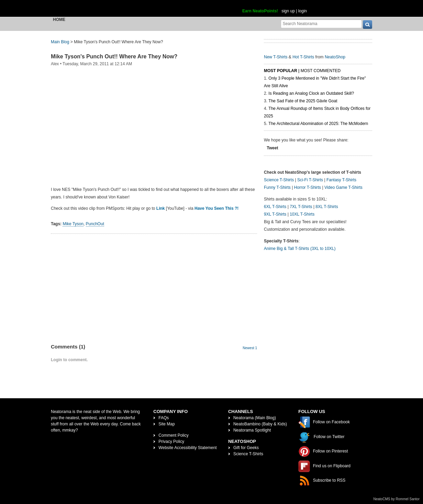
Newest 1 (250, 348)
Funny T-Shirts (277, 187)
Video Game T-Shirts (343, 187)
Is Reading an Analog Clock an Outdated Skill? (311, 93)
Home (59, 20)
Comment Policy (173, 435)
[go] (368, 25)
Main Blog (60, 42)
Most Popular (281, 71)
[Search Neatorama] (321, 24)
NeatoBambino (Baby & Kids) (260, 424)
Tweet (272, 148)
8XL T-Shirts (327, 207)
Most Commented (321, 71)
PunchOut (95, 224)
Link (161, 208)
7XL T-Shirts (301, 207)
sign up (288, 11)
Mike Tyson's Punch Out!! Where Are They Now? (114, 56)
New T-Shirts (276, 57)
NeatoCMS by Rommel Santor (397, 499)
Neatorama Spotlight (252, 430)
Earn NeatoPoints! (260, 11)
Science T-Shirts (279, 180)
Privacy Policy (171, 442)
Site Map (166, 424)
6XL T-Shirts (275, 207)
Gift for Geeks (246, 448)
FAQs (164, 418)
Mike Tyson (73, 224)
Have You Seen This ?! (216, 208)
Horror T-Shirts (308, 187)
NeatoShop (335, 57)
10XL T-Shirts (302, 214)
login (303, 11)
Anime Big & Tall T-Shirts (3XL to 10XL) (300, 249)
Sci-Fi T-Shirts (310, 180)
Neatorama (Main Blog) (255, 418)
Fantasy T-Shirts (341, 180)
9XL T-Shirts (275, 214)
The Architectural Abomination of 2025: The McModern (318, 124)
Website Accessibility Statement (187, 448)
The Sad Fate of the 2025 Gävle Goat (303, 101)
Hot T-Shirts (303, 57)
